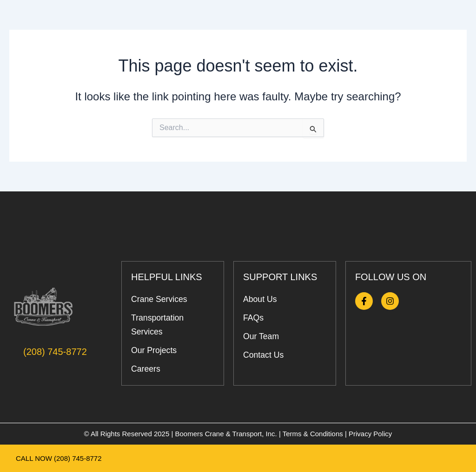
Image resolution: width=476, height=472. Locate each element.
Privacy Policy (370, 434)
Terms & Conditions (313, 434)
